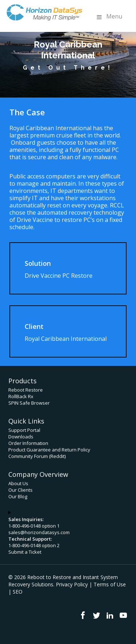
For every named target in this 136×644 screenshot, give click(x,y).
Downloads (21, 437)
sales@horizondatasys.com (39, 532)
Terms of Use (110, 584)
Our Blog (18, 496)
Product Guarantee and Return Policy (49, 450)
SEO (18, 592)
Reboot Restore (26, 390)
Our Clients (20, 490)
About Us (18, 483)
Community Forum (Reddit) (37, 456)
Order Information (28, 443)
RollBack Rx (21, 396)
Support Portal (24, 430)
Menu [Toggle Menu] (109, 16)
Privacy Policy (72, 584)
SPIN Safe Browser (29, 403)
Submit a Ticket (25, 552)
